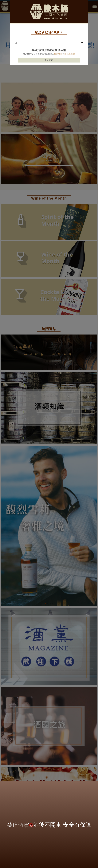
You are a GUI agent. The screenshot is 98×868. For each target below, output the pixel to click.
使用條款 (58, 54)
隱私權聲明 (70, 54)
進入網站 (49, 60)
